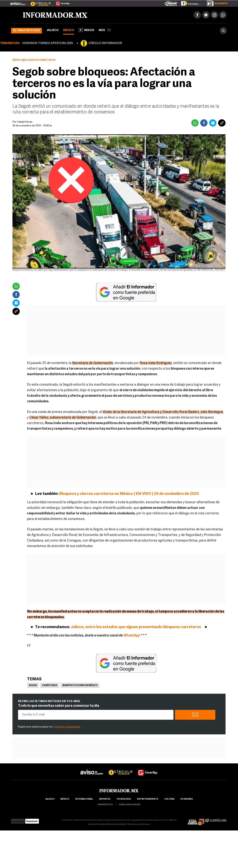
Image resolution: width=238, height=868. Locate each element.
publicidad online (130, 805)
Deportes (105, 799)
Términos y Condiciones (67, 727)
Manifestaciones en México (80, 686)
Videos (86, 30)
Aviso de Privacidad (97, 824)
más (105, 30)
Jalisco (53, 30)
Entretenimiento (148, 799)
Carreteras (50, 686)
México (69, 30)
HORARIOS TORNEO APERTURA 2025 (48, 43)
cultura (169, 799)
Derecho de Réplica (117, 824)
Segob (33, 686)
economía (187, 799)
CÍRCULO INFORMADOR (105, 43)
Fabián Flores (25, 122)
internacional (84, 799)
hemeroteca (105, 805)
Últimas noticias (26, 31)
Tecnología (124, 799)
